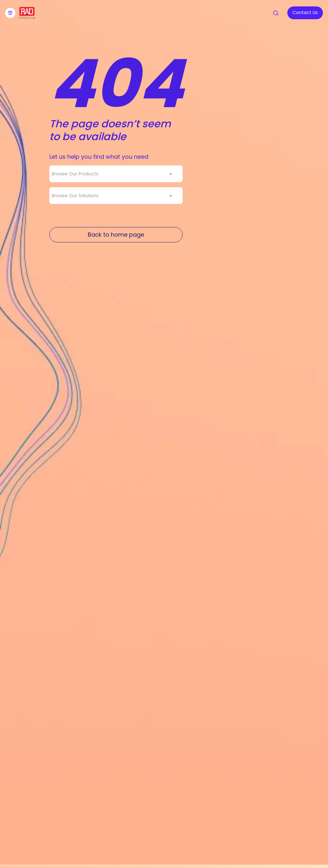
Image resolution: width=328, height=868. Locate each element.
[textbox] (77, 174)
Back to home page (116, 235)
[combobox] (116, 174)
